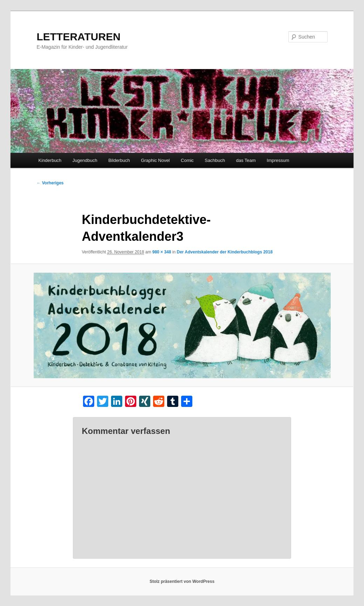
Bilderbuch (119, 160)
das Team (246, 160)
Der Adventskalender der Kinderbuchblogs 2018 (225, 252)
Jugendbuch (85, 160)
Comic (187, 160)
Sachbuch (215, 160)
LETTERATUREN (78, 37)
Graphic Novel (155, 160)
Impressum (278, 160)
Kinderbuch (50, 160)
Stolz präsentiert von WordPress (182, 581)
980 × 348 (162, 252)
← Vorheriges (50, 183)
